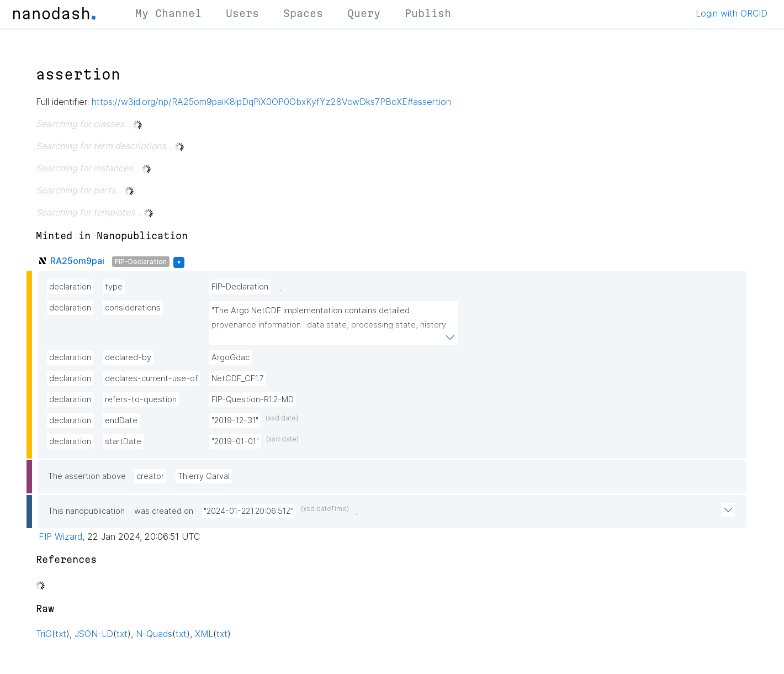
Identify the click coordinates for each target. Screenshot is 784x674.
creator (150, 476)
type (114, 287)
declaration (70, 287)
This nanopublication (86, 511)
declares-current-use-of (151, 378)
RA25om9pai (77, 261)
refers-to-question (141, 399)
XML (204, 634)
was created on (164, 511)
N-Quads (154, 634)
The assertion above (87, 476)
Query (364, 13)
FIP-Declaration (141, 262)
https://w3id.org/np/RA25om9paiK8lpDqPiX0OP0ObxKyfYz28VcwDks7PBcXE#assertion (271, 102)
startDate (123, 441)
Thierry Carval (204, 476)
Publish (428, 13)
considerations (133, 308)
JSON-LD (94, 634)
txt (61, 634)
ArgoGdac (231, 357)
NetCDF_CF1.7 (238, 378)
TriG (44, 634)
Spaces (303, 13)
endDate (121, 420)
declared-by (128, 357)
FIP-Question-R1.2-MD (253, 399)
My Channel (168, 13)
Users (242, 13)
